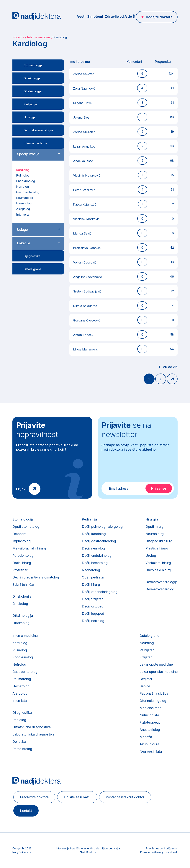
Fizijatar (146, 657)
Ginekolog (20, 604)
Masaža (146, 737)
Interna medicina (39, 37)
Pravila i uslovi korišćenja (161, 849)
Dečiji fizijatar (92, 599)
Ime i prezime (80, 62)
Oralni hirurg (22, 563)
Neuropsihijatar (151, 752)
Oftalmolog (21, 623)
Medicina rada (151, 708)
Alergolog (23, 209)
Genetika (19, 742)
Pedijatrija (89, 519)
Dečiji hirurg (91, 585)
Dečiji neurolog (93, 548)
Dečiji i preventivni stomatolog (36, 577)
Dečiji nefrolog (93, 621)
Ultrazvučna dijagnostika (31, 727)
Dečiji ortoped (93, 606)
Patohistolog (22, 749)
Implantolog (22, 541)
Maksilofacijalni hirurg (29, 548)
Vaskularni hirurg (158, 563)
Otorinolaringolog (153, 701)
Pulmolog (23, 175)
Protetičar (20, 570)
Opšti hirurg (154, 527)
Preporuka (163, 62)
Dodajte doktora (159, 17)
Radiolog (19, 720)
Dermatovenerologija (162, 582)
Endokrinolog (26, 181)
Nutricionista (150, 715)
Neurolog (147, 643)
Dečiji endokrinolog (97, 556)
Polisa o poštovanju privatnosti (159, 852)
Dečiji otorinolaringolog (100, 592)
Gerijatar (146, 679)
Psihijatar (147, 650)
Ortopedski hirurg (159, 541)
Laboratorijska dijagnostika (33, 734)
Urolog (151, 556)
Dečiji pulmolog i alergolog (102, 527)
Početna (18, 37)
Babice (145, 686)
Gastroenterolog (28, 192)
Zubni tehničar (23, 585)
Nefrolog (22, 187)
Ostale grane (150, 636)
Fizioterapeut (150, 723)
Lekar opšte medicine (157, 665)
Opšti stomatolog (26, 527)
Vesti (81, 16)
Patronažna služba (154, 694)
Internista (23, 214)
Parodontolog (23, 556)
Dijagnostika (22, 713)
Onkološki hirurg (158, 570)
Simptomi (95, 16)
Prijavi (21, 489)
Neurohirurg (155, 534)
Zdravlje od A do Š (120, 16)
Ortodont (19, 534)
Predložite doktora (34, 797)
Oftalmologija (23, 616)
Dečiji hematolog (95, 563)
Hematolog (24, 203)
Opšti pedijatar (93, 577)
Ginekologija (22, 596)
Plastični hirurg (157, 548)
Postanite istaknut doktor (125, 797)
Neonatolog (91, 570)
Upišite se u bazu (77, 797)
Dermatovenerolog (160, 589)
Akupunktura (150, 744)
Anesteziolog (150, 730)
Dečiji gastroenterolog (99, 541)
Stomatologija (23, 519)
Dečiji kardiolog (94, 534)
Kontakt (26, 811)
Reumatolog (25, 198)
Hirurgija (152, 519)
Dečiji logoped (93, 614)
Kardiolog (23, 170)
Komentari (134, 62)
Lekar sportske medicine (159, 672)
